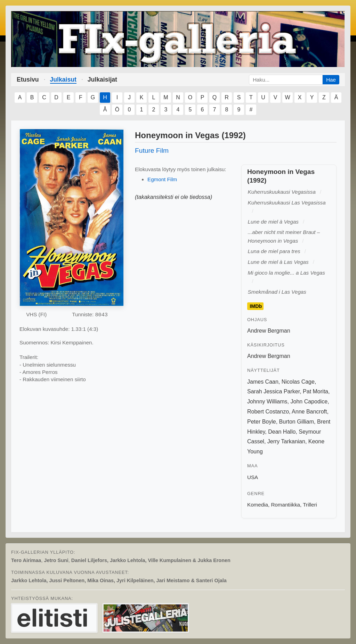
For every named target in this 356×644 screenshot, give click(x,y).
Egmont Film (162, 179)
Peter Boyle (262, 422)
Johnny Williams (267, 402)
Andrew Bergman (269, 331)
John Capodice (309, 402)
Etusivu (28, 80)
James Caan (263, 382)
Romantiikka (285, 505)
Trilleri (310, 505)
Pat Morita (315, 391)
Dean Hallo (282, 432)
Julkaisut (63, 80)
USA (253, 477)
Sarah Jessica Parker (273, 391)
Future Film (152, 150)
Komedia (258, 505)
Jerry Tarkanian (286, 441)
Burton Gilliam (297, 422)
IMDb (256, 306)
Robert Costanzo (268, 412)
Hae (331, 80)
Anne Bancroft (309, 412)
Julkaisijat (102, 80)
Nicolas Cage (298, 382)
